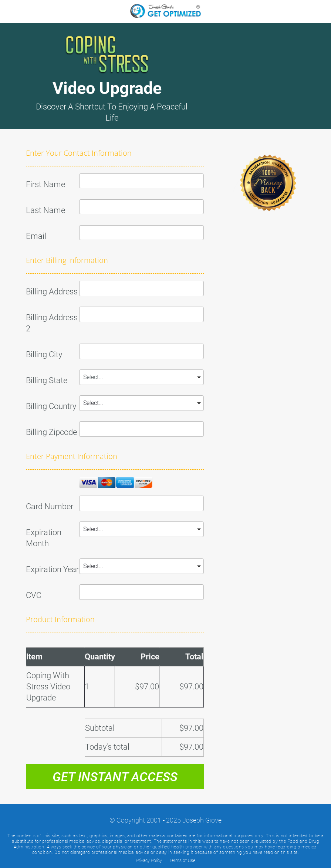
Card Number (50, 506)
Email (36, 236)
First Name (45, 184)
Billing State (47, 380)
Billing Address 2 (52, 323)
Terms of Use (182, 861)
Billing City (44, 354)
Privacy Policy (149, 861)
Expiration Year (52, 569)
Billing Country (51, 406)
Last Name (45, 210)
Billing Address (52, 292)
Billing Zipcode (51, 432)
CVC (34, 595)
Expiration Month (44, 538)
